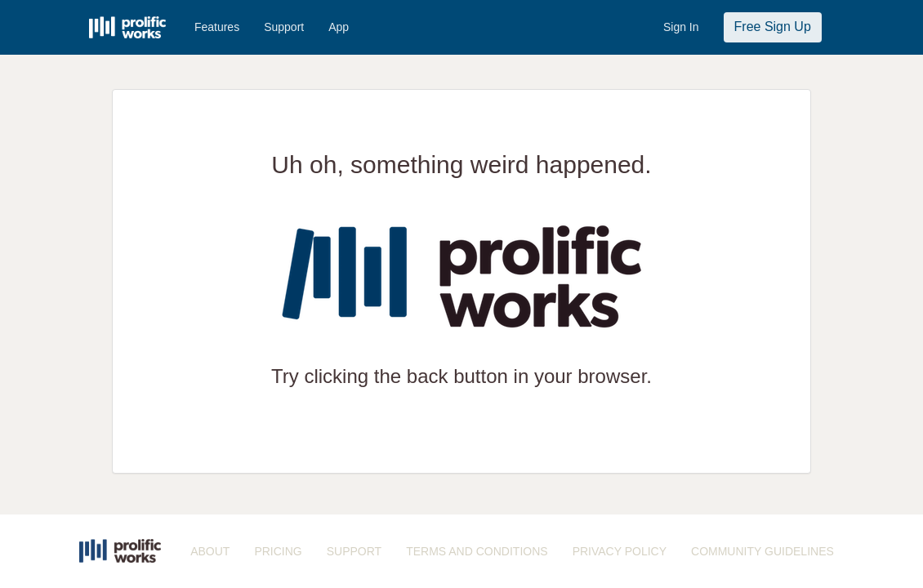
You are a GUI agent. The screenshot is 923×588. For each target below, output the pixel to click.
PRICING (278, 551)
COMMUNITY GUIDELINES (762, 551)
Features (217, 27)
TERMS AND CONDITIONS (477, 551)
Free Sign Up (773, 27)
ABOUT (210, 551)
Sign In (681, 27)
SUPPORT (354, 551)
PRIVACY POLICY (620, 551)
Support (284, 27)
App (339, 27)
